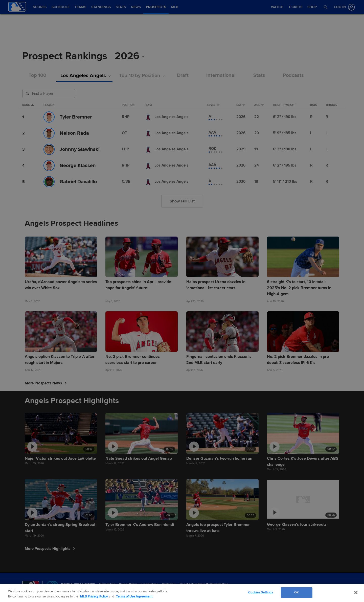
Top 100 (37, 75)
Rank (28, 105)
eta (241, 105)
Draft (183, 75)
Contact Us (169, 584)
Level (213, 105)
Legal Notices (149, 584)
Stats (259, 75)
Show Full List (182, 201)
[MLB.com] (31, 586)
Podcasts (293, 75)
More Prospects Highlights (50, 549)
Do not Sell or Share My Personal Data (204, 584)
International (221, 75)
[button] (326, 7)
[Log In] (344, 7)
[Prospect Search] (49, 94)
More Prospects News (46, 383)
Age (259, 105)
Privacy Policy (128, 584)
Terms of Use (107, 584)
